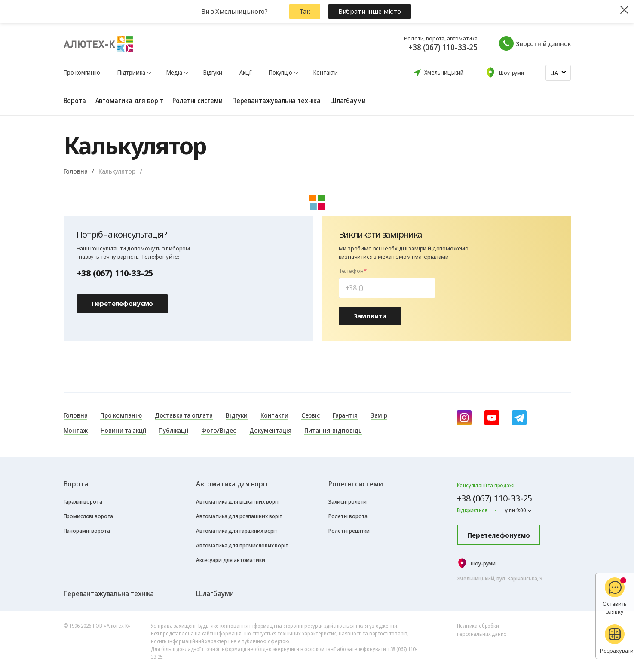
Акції (245, 72)
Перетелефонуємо (123, 303)
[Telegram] (519, 418)
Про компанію (82, 72)
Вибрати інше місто (370, 11)
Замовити (370, 316)
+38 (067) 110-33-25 (443, 47)
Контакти (326, 72)
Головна (76, 171)
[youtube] (492, 418)
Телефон (351, 271)
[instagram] (464, 418)
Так (305, 11)
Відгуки (213, 72)
